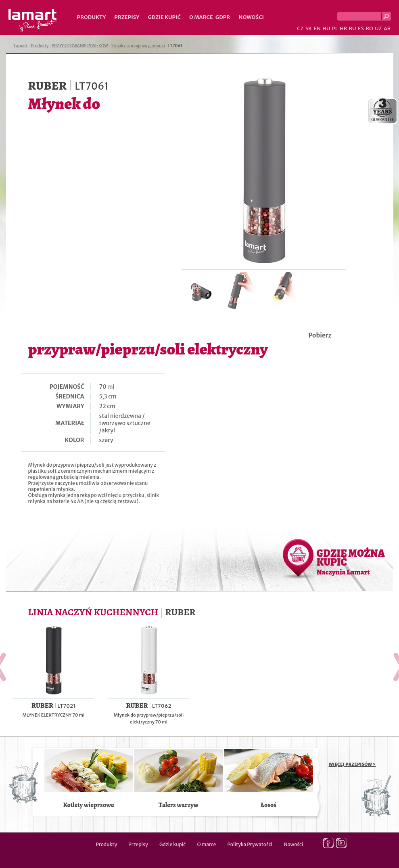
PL (335, 28)
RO (369, 28)
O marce (201, 17)
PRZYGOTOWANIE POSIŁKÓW (80, 46)
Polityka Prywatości (250, 844)
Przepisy (127, 17)
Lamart (33, 21)
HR (343, 28)
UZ (378, 28)
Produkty (92, 17)
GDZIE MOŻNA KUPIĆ (351, 562)
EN (317, 28)
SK (309, 28)
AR (387, 28)
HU (326, 28)
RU (353, 28)
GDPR (223, 17)
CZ (300, 28)
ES (361, 28)
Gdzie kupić (164, 17)
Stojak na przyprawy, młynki (138, 46)
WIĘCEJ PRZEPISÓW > (352, 764)
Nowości (251, 17)
